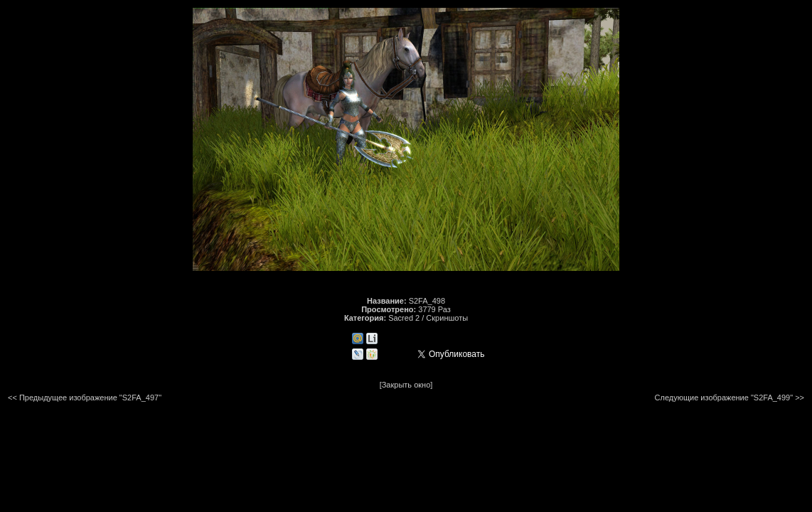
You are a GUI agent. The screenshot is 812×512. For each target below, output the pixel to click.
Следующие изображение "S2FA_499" (724, 398)
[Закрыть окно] (406, 385)
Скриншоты (447, 318)
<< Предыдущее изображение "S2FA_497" (85, 398)
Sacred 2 (404, 318)
